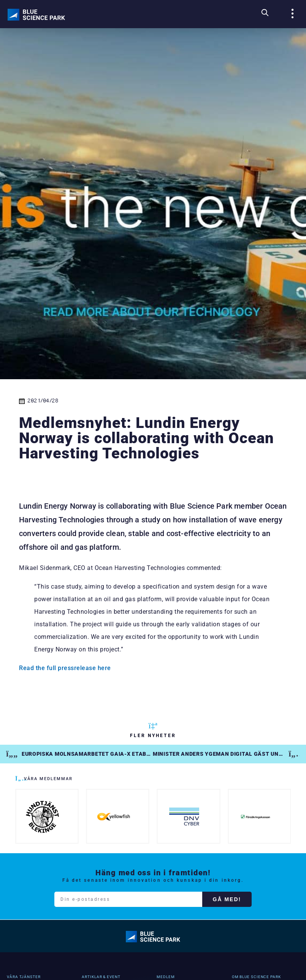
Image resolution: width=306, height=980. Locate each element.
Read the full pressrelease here (65, 668)
